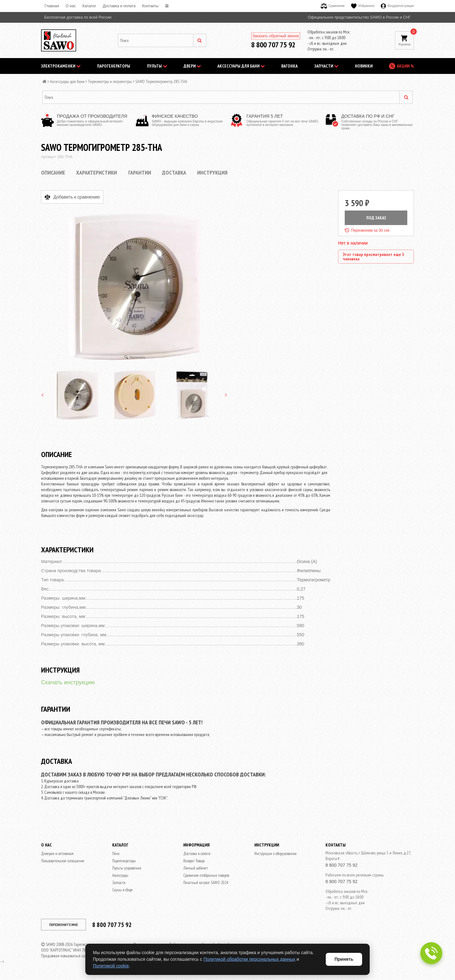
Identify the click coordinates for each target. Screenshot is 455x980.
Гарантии (140, 172)
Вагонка (289, 66)
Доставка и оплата (119, 6)
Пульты (157, 66)
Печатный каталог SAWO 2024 (206, 883)
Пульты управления (127, 868)
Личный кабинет (196, 868)
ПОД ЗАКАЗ (376, 218)
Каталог (89, 6)
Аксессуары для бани (241, 66)
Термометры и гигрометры (110, 81)
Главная (52, 6)
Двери (192, 66)
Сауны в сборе (122, 890)
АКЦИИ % (405, 66)
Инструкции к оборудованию (275, 854)
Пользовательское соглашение (63, 861)
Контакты (150, 6)
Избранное (363, 6)
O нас (71, 6)
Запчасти (326, 66)
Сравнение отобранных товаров (206, 875)
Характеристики (97, 172)
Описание (53, 172)
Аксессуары (120, 875)
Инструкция (212, 172)
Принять (344, 959)
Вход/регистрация (397, 6)
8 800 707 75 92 (273, 45)
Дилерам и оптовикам (57, 854)
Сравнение (333, 6)
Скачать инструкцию (68, 682)
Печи (116, 854)
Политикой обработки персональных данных (249, 959)
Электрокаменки (61, 66)
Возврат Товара (194, 861)
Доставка (174, 172)
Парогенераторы (114, 66)
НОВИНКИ (364, 66)
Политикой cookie (111, 966)
